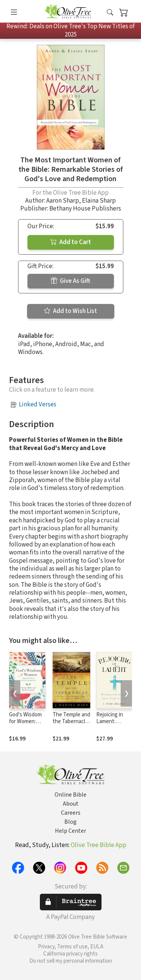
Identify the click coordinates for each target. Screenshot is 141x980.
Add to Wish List (70, 311)
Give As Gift (70, 281)
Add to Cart (71, 242)
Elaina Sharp (99, 201)
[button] (110, 13)
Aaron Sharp (63, 201)
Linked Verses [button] (38, 405)
